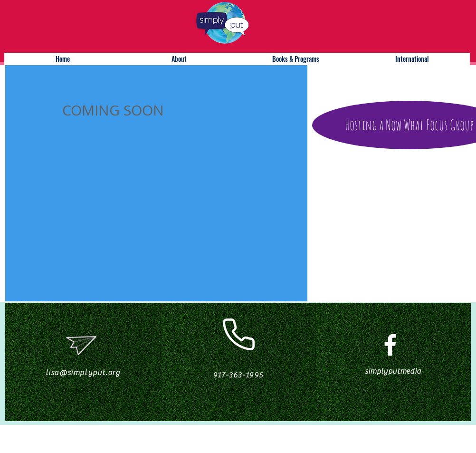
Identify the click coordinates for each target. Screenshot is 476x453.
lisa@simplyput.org (83, 373)
